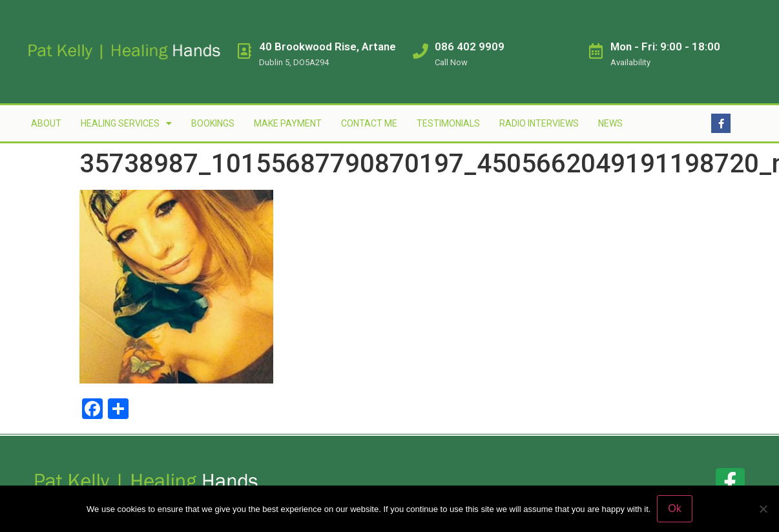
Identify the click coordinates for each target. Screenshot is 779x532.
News (610, 123)
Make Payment (288, 123)
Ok (674, 508)
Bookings (213, 123)
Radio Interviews (539, 123)
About (46, 123)
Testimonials (448, 123)
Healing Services (126, 123)
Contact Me (369, 123)
